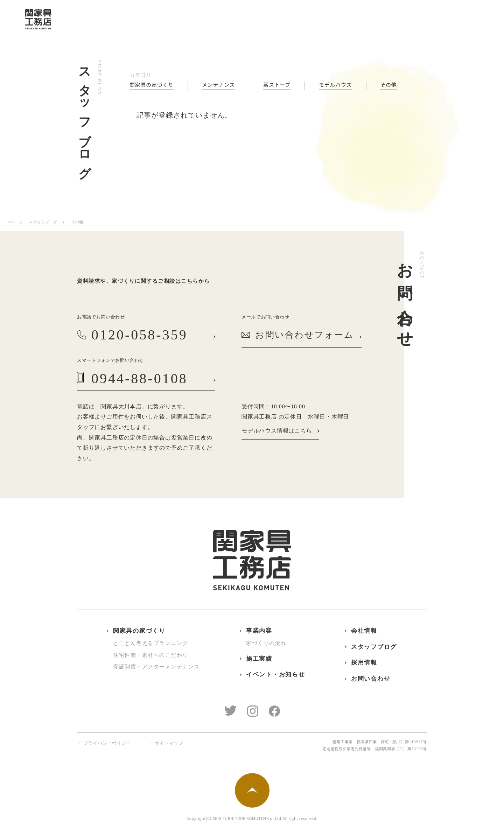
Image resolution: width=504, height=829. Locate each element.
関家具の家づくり (152, 85)
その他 (389, 85)
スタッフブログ (43, 222)
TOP (11, 222)
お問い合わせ (371, 679)
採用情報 (364, 663)
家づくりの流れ (266, 643)
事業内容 (259, 631)
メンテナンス (218, 85)
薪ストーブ (277, 85)
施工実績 (259, 659)
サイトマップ (169, 743)
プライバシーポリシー (107, 743)
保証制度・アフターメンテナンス (156, 667)
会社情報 (364, 631)
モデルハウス (335, 85)
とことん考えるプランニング (151, 643)
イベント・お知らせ (275, 675)
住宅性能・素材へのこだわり (151, 655)
